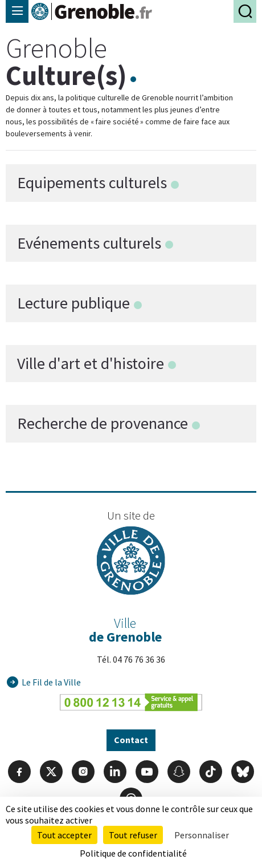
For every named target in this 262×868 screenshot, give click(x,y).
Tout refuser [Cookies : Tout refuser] (133, 835)
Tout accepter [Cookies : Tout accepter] (64, 835)
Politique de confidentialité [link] (133, 853)
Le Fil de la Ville (51, 682)
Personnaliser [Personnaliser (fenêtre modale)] (202, 835)
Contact (131, 740)
